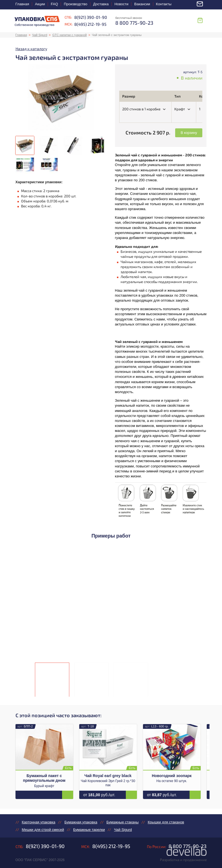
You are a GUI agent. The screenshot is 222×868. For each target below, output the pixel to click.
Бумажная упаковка (81, 822)
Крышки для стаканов (166, 822)
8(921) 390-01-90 (91, 17)
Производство (76, 4)
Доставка (101, 4)
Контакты (164, 4)
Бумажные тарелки (89, 830)
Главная (22, 4)
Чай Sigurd (40, 35)
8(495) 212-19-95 (90, 24)
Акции (40, 4)
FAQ (54, 4)
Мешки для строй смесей (43, 830)
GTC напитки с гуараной (70, 35)
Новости (121, 4)
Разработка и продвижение (183, 860)
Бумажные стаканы (123, 822)
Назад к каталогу (31, 49)
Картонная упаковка (39, 822)
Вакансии (142, 4)
